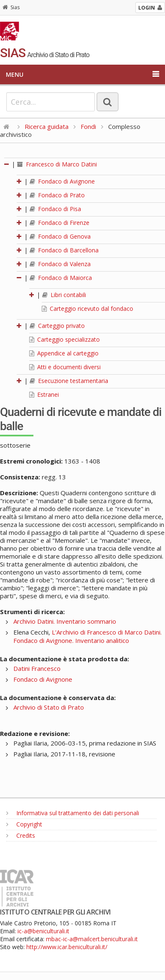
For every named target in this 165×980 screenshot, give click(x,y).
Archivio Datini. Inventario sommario (65, 621)
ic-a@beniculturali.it (43, 931)
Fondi (88, 126)
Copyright (24, 824)
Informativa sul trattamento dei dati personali (73, 813)
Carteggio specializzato (65, 339)
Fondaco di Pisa (55, 209)
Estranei (44, 394)
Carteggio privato (57, 326)
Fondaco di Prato (57, 195)
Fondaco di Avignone (62, 181)
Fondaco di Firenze (60, 223)
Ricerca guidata (47, 126)
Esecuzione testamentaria (69, 381)
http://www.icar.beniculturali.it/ (67, 947)
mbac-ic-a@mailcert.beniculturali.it (92, 939)
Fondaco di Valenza (60, 264)
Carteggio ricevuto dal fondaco (88, 309)
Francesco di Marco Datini (57, 164)
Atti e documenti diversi (65, 367)
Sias (11, 7)
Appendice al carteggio (64, 353)
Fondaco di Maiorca (61, 278)
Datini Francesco (37, 668)
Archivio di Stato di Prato (49, 707)
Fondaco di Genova (60, 236)
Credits (21, 835)
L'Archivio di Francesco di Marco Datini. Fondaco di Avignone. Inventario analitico (88, 636)
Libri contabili (64, 295)
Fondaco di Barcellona (64, 250)
